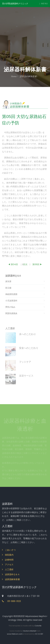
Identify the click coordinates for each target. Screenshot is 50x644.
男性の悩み (25, 311)
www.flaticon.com (15, 634)
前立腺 (25, 292)
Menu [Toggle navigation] (44, 4)
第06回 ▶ (37, 266)
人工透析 (8, 569)
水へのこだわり (27, 338)
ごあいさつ (9, 550)
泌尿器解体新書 (11, 579)
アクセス (8, 565)
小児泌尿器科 (25, 305)
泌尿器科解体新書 (29, 76)
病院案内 (8, 555)
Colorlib (38, 626)
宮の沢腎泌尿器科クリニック (15, 4)
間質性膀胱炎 (25, 318)
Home (15, 76)
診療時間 (8, 560)
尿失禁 (25, 286)
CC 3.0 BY (39, 634)
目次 (25, 266)
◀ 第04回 (13, 266)
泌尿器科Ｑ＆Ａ (11, 574)
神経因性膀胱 (25, 298)
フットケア (25, 366)
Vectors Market (29, 631)
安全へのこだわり (29, 352)
